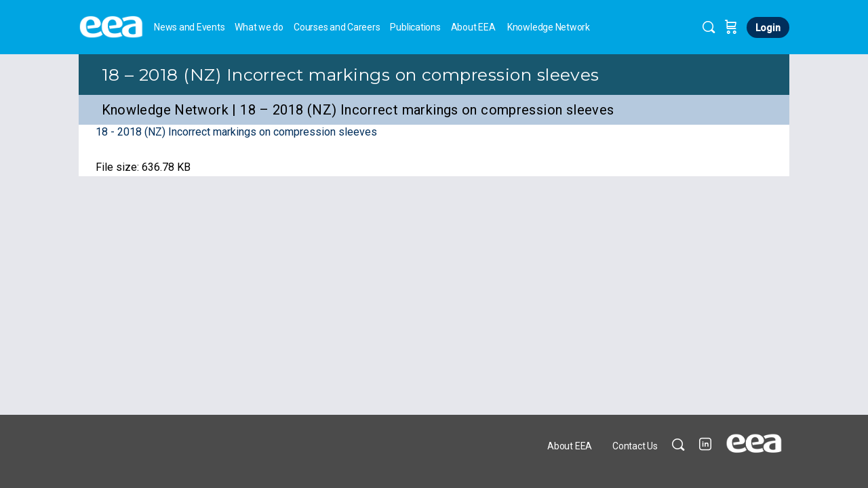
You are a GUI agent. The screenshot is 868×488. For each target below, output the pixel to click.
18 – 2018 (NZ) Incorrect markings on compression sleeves (351, 75)
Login (768, 28)
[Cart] (731, 27)
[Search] (709, 27)
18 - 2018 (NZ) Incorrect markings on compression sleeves (236, 132)
